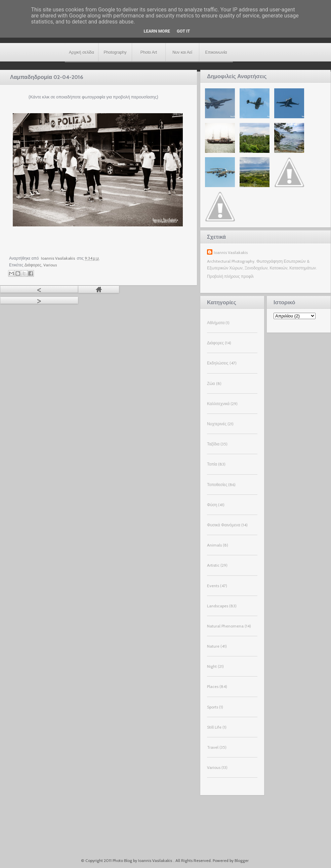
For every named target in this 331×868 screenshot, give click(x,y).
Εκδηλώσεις (218, 363)
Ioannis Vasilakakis (231, 252)
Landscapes (218, 606)
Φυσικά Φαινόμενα (224, 525)
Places (213, 686)
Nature (213, 646)
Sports (213, 707)
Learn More (157, 31)
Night (212, 666)
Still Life (214, 727)
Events (213, 586)
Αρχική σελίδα (81, 52)
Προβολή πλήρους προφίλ (230, 276)
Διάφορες (33, 265)
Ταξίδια (213, 444)
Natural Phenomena (225, 626)
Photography (115, 52)
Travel (213, 747)
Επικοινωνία (216, 52)
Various (50, 265)
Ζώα (211, 383)
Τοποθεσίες (217, 485)
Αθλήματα (216, 323)
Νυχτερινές (217, 424)
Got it (183, 31)
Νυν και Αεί (182, 52)
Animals (214, 545)
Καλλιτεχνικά (218, 404)
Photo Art (149, 52)
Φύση (212, 505)
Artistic (213, 565)
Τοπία (212, 464)
